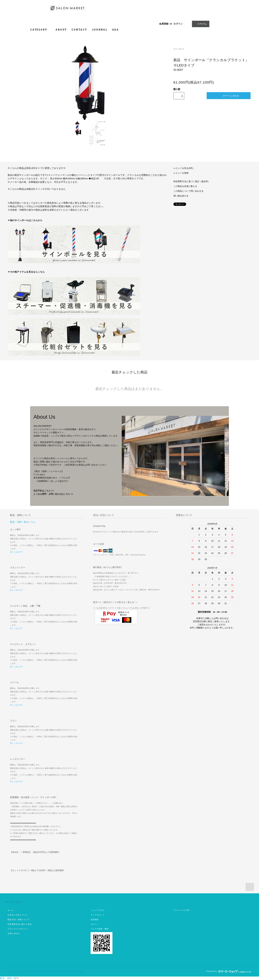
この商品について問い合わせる (188, 191)
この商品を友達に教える (185, 186)
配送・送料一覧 (8, 978)
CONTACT (79, 30)
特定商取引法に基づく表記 (20, 924)
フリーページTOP (182, 910)
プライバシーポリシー (18, 929)
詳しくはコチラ (16, 552)
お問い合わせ (14, 933)
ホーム (11, 910)
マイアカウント (98, 915)
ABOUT (61, 30)
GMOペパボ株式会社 (57, 971)
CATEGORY (40, 30)
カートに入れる (229, 96)
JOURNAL (100, 30)
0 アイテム (200, 24)
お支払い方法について (18, 915)
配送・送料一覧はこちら (23, 522)
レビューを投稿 (181, 173)
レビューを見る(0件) (183, 168)
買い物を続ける (181, 196)
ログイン (178, 24)
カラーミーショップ (16, 971)
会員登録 (164, 24)
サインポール (179, 49)
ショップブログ (98, 910)
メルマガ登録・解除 (100, 929)
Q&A (115, 30)
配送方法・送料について (19, 920)
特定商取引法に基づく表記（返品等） (192, 181)
